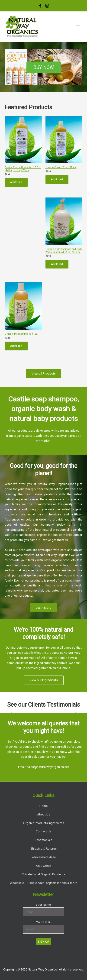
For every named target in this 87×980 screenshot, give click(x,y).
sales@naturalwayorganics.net (48, 767)
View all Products (44, 373)
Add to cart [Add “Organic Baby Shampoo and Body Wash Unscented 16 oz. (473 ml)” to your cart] (57, 264)
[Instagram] (47, 6)
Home (43, 806)
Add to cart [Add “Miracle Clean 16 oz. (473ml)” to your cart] (57, 180)
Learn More (43, 608)
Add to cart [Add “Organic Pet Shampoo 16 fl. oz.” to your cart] (16, 346)
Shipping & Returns (43, 848)
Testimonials (43, 840)
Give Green (44, 866)
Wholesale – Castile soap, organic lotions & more (43, 883)
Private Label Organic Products (43, 874)
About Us (44, 814)
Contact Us (43, 831)
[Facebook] (40, 6)
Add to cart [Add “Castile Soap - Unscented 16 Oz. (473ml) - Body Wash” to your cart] (16, 182)
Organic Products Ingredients (44, 823)
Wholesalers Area (44, 857)
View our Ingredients (44, 680)
